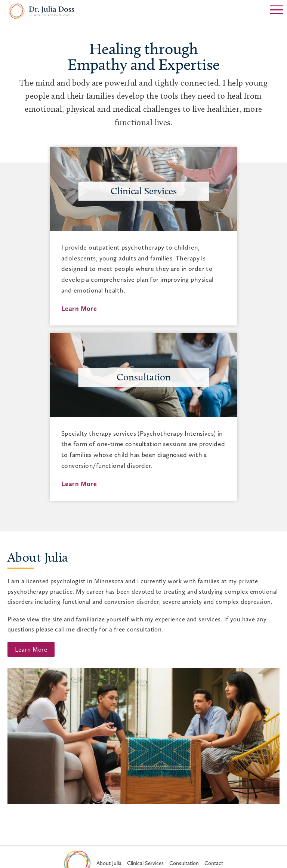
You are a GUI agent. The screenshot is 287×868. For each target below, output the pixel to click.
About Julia (38, 557)
